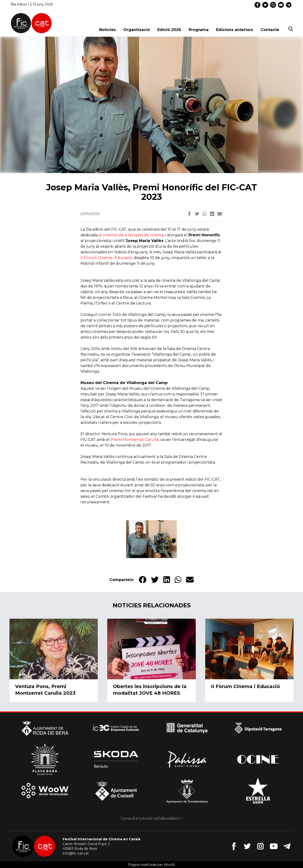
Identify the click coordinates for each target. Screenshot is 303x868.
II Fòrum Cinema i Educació (106, 258)
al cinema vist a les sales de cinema (131, 235)
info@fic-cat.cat (76, 853)
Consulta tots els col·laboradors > (151, 818)
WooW (169, 865)
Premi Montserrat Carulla (135, 440)
